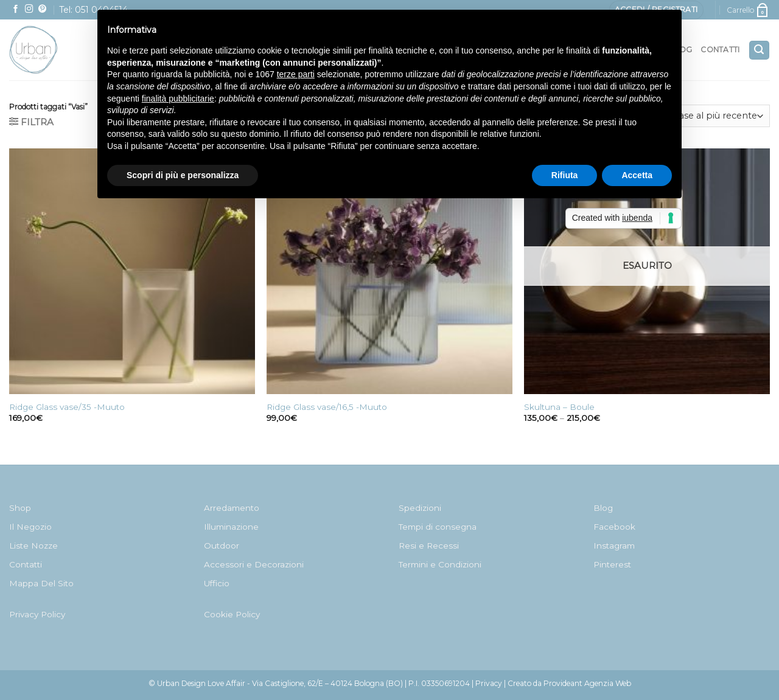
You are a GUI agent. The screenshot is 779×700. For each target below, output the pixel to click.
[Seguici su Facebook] (16, 9)
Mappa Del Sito (41, 583)
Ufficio (217, 583)
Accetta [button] (637, 175)
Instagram (614, 546)
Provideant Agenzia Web (587, 683)
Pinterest (612, 564)
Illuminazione (231, 527)
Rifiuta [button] (565, 175)
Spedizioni (420, 508)
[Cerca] (759, 50)
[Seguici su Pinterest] (43, 9)
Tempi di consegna (438, 527)
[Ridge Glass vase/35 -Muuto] (132, 271)
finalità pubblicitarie (178, 99)
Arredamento (232, 508)
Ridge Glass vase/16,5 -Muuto (327, 407)
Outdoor (222, 546)
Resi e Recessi (429, 546)
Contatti (720, 50)
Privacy (489, 683)
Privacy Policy (37, 614)
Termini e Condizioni (440, 564)
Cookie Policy (232, 614)
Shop (20, 508)
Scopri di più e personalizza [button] (183, 175)
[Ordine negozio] (696, 116)
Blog (603, 508)
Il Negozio (30, 527)
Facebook (614, 527)
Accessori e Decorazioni (254, 564)
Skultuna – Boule (559, 407)
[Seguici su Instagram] (29, 9)
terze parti (296, 74)
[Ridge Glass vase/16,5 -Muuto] (389, 271)
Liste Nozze (33, 546)
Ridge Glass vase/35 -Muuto (67, 407)
